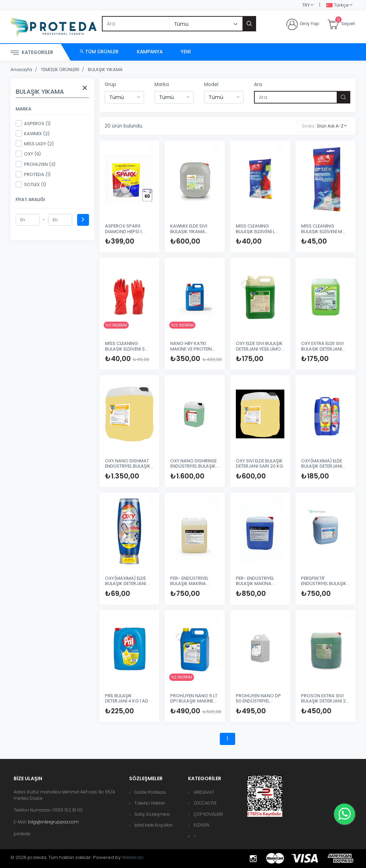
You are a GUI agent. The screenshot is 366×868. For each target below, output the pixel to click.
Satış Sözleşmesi (152, 814)
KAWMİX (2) (33, 133)
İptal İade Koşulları (154, 825)
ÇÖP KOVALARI (208, 814)
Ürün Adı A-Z (330, 126)
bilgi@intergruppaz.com (53, 822)
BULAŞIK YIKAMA (105, 70)
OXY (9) (28, 154)
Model (211, 85)
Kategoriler (32, 53)
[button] (195, 836)
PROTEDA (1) (33, 174)
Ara (258, 85)
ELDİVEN (201, 825)
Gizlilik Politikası (150, 792)
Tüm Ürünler (99, 52)
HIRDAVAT (204, 792)
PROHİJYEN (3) (36, 164)
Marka (162, 85)
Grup (110, 85)
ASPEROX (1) (33, 123)
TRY (306, 5)
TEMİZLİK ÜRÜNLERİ (60, 70)
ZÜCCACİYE (205, 803)
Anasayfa (21, 70)
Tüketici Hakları (150, 803)
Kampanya (150, 52)
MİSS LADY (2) (35, 144)
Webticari (133, 857)
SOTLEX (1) (31, 184)
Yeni (186, 52)
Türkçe (338, 5)
